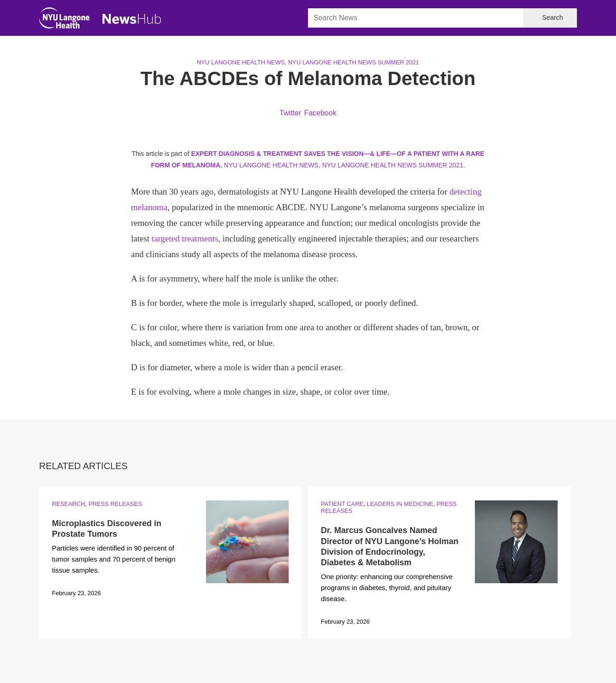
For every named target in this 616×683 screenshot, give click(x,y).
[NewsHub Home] (132, 19)
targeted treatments (185, 238)
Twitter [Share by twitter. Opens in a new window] (290, 113)
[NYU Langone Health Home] (64, 20)
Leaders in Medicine (400, 504)
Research (68, 504)
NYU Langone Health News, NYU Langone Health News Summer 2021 (308, 62)
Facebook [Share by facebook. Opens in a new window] (320, 113)
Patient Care (342, 504)
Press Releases (115, 504)
